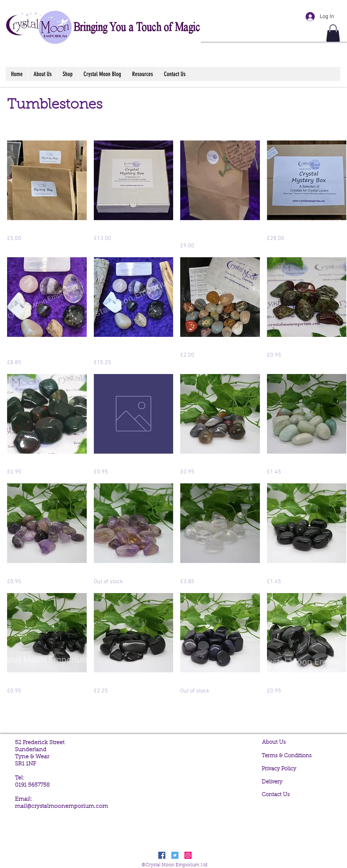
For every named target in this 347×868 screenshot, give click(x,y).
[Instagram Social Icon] (188, 855)
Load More (177, 715)
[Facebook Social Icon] (162, 855)
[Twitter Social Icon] (175, 855)
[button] (333, 33)
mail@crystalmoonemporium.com (61, 806)
